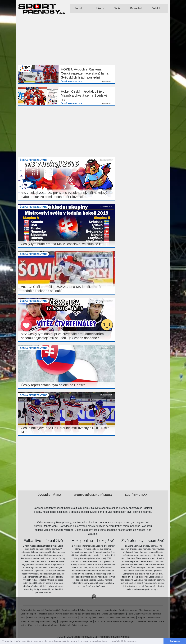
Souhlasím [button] (175, 641)
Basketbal (136, 8)
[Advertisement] (93, 40)
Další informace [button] (129, 641)
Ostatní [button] (156, 8)
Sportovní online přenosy (93, 495)
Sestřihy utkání (137, 495)
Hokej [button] (98, 8)
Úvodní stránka (49, 495)
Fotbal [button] (79, 8)
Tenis (117, 8)
